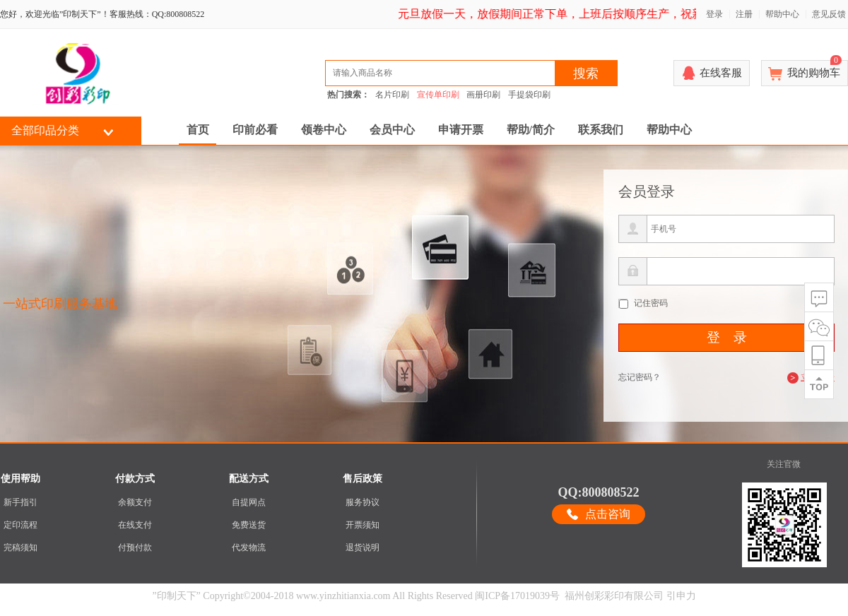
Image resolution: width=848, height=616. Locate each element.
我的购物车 (814, 69)
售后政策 (363, 479)
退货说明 (363, 547)
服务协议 (363, 502)
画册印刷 (483, 95)
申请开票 (461, 130)
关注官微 (784, 464)
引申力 (681, 596)
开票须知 (363, 525)
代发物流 (249, 547)
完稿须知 (20, 547)
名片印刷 (392, 95)
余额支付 (135, 502)
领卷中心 (324, 130)
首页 (198, 130)
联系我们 (601, 130)
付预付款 (135, 547)
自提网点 (249, 502)
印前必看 (255, 130)
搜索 (586, 73)
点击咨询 (608, 514)
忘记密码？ (640, 377)
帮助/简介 (531, 130)
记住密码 (651, 303)
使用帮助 (20, 479)
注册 (744, 14)
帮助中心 (782, 14)
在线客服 (721, 73)
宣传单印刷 (438, 95)
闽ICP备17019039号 (517, 596)
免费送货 (249, 525)
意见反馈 (829, 14)
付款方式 (135, 479)
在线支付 (135, 525)
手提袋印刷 (529, 95)
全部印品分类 (45, 130)
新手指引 (20, 502)
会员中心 (392, 130)
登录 (714, 14)
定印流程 (20, 525)
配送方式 (249, 479)
